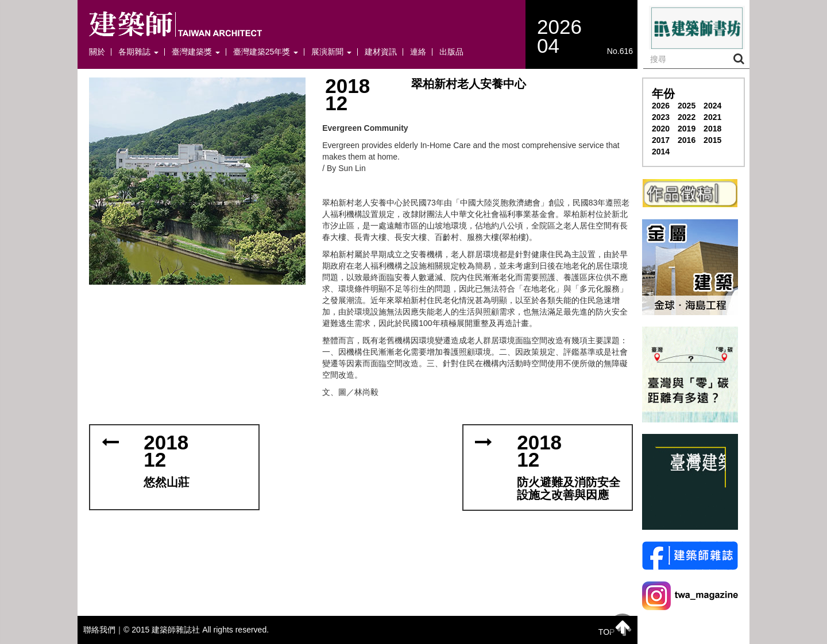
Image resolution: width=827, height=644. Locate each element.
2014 (661, 152)
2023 (661, 117)
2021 (712, 117)
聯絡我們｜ (103, 630)
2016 (687, 140)
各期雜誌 (138, 52)
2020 (661, 129)
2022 (687, 117)
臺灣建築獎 (196, 52)
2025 (687, 106)
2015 (712, 140)
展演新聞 (331, 52)
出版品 (451, 52)
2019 (687, 129)
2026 (661, 106)
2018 (712, 129)
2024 (712, 106)
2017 (661, 140)
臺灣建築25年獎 (266, 52)
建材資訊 (381, 52)
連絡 (418, 52)
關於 (97, 52)
